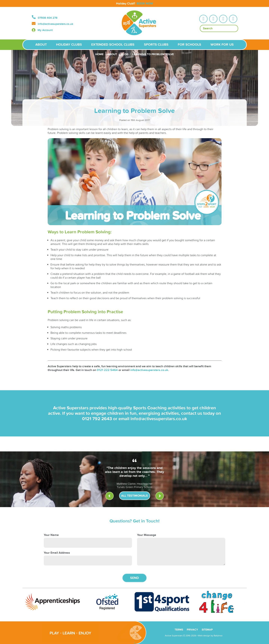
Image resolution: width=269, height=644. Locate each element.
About (112, 54)
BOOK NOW (145, 4)
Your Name (51, 535)
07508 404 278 (48, 18)
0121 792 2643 (97, 419)
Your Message (147, 535)
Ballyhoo (218, 636)
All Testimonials (134, 496)
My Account (45, 30)
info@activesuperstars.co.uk (56, 24)
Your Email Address (57, 553)
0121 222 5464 (107, 370)
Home (99, 54)
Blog (125, 54)
